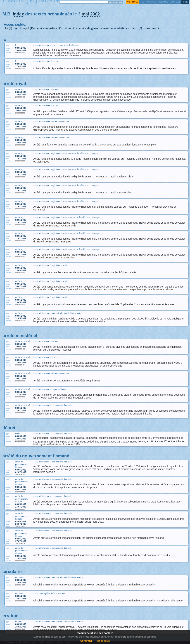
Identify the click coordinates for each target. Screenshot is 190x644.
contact (175, 2)
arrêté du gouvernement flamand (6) (101, 28)
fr (183, 2)
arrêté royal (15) (25, 28)
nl (187, 2)
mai (85, 14)
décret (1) (71, 28)
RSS (142, 2)
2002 (95, 14)
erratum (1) (152, 28)
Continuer (86, 641)
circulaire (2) (134, 28)
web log (164, 2)
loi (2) (9, 28)
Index (18, 14)
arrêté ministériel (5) (50, 28)
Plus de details (103, 641)
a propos (152, 2)
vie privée (133, 2)
